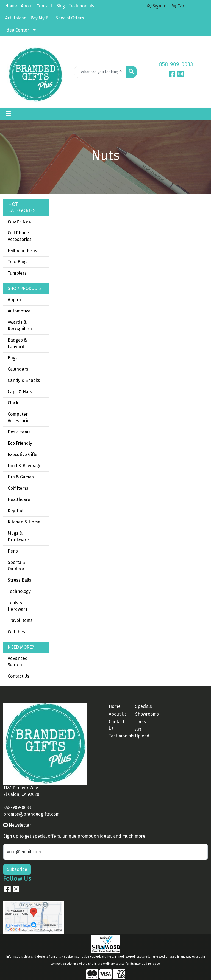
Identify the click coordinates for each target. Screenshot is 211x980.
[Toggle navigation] (9, 114)
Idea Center (17, 30)
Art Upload (16, 18)
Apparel (16, 300)
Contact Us (19, 676)
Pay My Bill (41, 18)
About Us (118, 714)
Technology (19, 591)
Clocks (14, 403)
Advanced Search (18, 662)
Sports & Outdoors (17, 566)
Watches (16, 632)
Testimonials (81, 6)
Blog (60, 6)
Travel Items (20, 620)
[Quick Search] (100, 72)
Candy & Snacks (24, 380)
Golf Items (18, 488)
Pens (13, 551)
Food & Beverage (25, 466)
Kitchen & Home (24, 522)
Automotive (19, 311)
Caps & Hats (20, 392)
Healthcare (19, 499)
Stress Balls (20, 580)
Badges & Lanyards (17, 343)
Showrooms (145, 714)
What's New (20, 222)
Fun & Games (21, 477)
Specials (144, 706)
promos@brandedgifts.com (31, 814)
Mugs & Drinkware (18, 537)
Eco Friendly (20, 443)
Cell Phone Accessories (20, 236)
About (27, 6)
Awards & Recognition (20, 326)
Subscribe (17, 869)
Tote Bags (18, 262)
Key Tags (17, 511)
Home (11, 6)
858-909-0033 (176, 64)
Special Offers (70, 18)
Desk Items (19, 432)
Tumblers (17, 273)
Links (141, 722)
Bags (13, 358)
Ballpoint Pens (22, 251)
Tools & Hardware (18, 606)
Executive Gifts (23, 454)
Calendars (18, 369)
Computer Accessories (20, 417)
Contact (44, 6)
